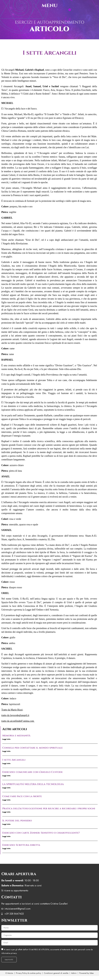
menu (50, 5)
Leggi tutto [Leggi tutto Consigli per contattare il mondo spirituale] (6, 751)
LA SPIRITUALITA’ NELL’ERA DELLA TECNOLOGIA (33, 784)
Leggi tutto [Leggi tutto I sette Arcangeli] (6, 763)
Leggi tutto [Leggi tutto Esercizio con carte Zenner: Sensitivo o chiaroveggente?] (6, 836)
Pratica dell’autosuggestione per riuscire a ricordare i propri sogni (49, 809)
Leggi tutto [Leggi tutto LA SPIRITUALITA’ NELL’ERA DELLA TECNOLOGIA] (6, 788)
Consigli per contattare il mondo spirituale (32, 748)
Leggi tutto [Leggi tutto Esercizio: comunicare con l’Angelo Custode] (6, 776)
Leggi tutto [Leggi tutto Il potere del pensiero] (6, 824)
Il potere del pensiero (17, 821)
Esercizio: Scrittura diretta (21, 845)
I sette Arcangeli (14, 760)
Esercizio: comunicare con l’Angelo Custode (32, 772)
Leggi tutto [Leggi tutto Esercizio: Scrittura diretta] (6, 848)
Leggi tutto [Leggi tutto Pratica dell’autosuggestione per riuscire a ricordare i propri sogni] (6, 812)
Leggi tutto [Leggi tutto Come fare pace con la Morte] (6, 800)
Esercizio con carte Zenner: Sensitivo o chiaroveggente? (41, 833)
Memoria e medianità (16, 736)
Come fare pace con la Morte (22, 796)
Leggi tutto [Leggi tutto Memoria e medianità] (6, 739)
